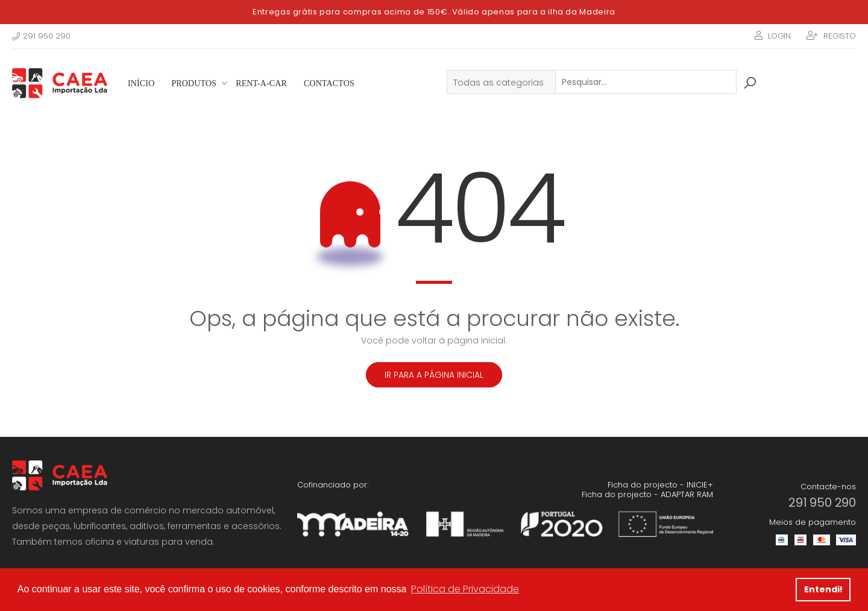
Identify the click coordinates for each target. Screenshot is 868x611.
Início (141, 83)
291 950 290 (41, 36)
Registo (840, 36)
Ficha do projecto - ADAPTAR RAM (647, 494)
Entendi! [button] (823, 589)
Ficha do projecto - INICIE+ (660, 485)
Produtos (194, 83)
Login (779, 36)
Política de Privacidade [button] (465, 589)
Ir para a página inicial (434, 375)
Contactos (329, 83)
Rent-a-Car (261, 83)
